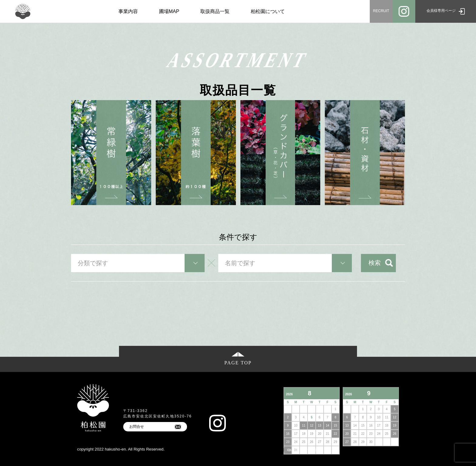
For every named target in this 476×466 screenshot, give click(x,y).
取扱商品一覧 (215, 11)
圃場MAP (169, 11)
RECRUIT (381, 11)
